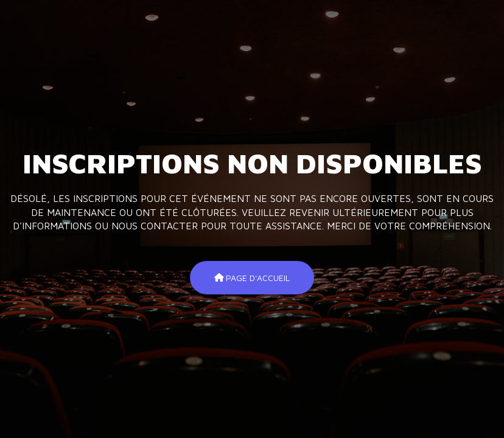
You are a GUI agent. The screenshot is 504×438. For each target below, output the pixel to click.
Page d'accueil (252, 277)
